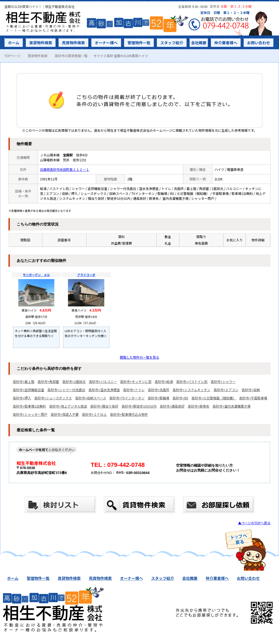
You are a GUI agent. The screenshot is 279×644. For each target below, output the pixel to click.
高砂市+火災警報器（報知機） (214, 398)
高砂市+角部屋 (48, 381)
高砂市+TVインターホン (127, 398)
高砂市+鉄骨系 (199, 406)
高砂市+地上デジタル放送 (68, 406)
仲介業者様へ (226, 43)
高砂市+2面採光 (74, 381)
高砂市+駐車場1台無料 (29, 406)
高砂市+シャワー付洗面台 (66, 390)
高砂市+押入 (22, 398)
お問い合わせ (259, 43)
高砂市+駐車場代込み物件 (129, 414)
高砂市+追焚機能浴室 (29, 390)
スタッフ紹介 (172, 43)
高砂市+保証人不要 (65, 414)
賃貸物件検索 (41, 43)
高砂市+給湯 (164, 381)
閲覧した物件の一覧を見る (139, 357)
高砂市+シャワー (223, 381)
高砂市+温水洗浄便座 (104, 390)
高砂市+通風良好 (172, 406)
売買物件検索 (73, 43)
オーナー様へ (106, 43)
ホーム (14, 43)
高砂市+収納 (251, 390)
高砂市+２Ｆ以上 (94, 414)
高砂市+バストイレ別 (192, 381)
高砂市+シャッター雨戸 (30, 414)
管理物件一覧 (139, 43)
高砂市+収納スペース (90, 398)
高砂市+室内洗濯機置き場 (232, 406)
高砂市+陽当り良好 (104, 406)
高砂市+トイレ (134, 390)
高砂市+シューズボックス (53, 398)
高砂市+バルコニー (103, 381)
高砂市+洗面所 (159, 390)
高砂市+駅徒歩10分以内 (139, 406)
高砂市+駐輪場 (158, 398)
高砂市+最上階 (24, 381)
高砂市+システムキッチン (191, 390)
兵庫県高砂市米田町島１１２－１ (65, 169)
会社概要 (199, 43)
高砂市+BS (180, 398)
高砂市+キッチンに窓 (136, 381)
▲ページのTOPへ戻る (254, 523)
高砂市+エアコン (226, 390)
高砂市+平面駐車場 (253, 398)
